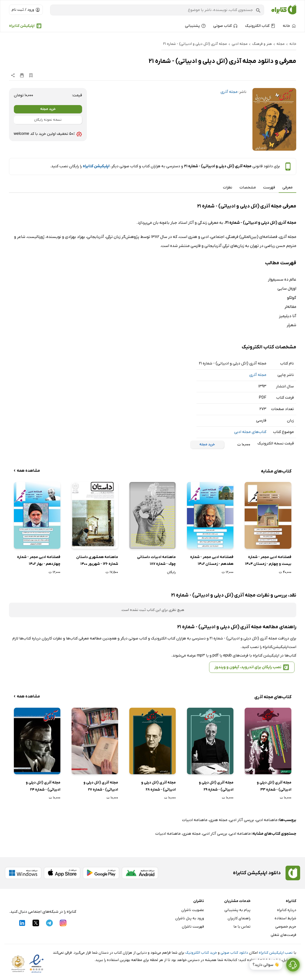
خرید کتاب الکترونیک (201, 953)
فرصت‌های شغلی (283, 935)
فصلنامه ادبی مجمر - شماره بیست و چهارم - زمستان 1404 (268, 561)
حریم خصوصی (286, 927)
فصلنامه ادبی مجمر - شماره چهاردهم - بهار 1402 (39, 561)
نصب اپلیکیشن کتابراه (276, 953)
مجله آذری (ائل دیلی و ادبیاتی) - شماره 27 (101, 786)
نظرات (228, 187)
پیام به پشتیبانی (237, 910)
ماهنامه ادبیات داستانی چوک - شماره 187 (156, 561)
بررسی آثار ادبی (242, 820)
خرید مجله (48, 109)
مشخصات (248, 187)
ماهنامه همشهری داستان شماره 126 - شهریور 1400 (97, 561)
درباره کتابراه (287, 910)
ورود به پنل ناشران (190, 918)
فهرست (269, 187)
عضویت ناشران (193, 910)
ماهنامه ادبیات (195, 820)
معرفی (287, 187)
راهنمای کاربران (239, 918)
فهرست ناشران (193, 927)
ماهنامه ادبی (267, 820)
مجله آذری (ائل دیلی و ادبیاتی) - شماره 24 (43, 786)
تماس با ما (242, 927)
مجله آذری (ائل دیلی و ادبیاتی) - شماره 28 (158, 786)
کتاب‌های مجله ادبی (250, 432)
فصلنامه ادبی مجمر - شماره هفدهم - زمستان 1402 (212, 561)
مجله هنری (218, 820)
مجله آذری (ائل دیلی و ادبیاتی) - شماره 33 (274, 786)
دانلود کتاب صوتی (234, 953)
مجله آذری (229, 92)
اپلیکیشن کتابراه (22, 26)
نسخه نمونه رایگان (48, 120)
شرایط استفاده (285, 918)
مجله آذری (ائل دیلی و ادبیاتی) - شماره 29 (216, 786)
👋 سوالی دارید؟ (266, 965)
